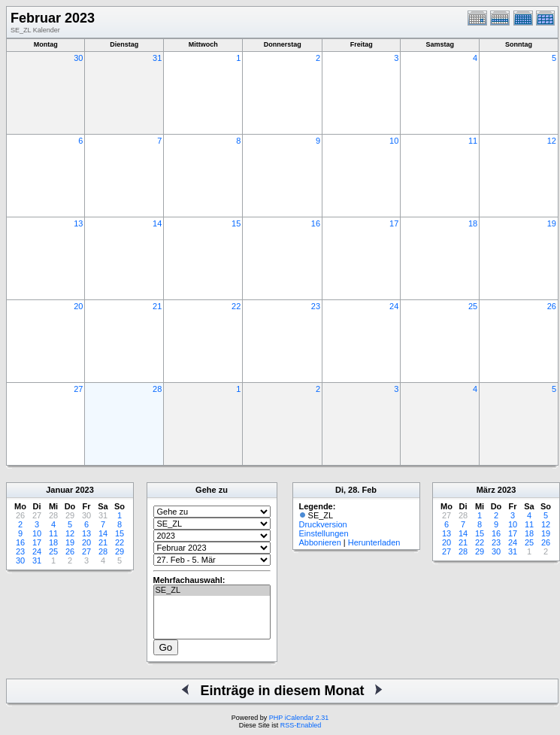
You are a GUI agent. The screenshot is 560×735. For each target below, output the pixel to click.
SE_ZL (212, 591)
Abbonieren (320, 542)
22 (236, 306)
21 (157, 306)
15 (236, 223)
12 (552, 141)
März (486, 490)
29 (120, 551)
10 (394, 141)
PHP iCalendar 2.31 (299, 718)
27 (78, 389)
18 (473, 223)
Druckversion (323, 524)
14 (157, 223)
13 (78, 223)
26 (552, 306)
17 (394, 223)
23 (316, 306)
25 (473, 306)
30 (78, 58)
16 (316, 223)
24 (394, 306)
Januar (59, 490)
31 (157, 58)
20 (78, 306)
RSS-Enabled (301, 725)
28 (157, 389)
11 (473, 141)
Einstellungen (324, 533)
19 (552, 223)
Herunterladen (374, 542)
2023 (84, 490)
